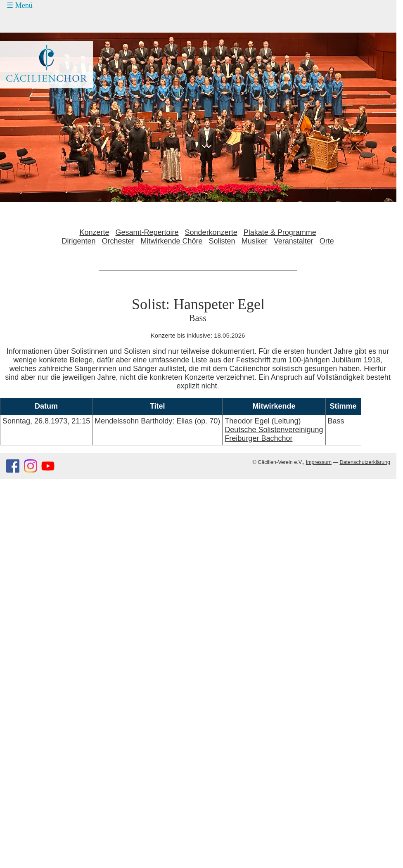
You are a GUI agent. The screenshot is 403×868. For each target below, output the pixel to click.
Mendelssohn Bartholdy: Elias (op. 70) (157, 421)
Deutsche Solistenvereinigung (274, 430)
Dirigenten (78, 241)
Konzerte (94, 232)
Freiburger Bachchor (258, 438)
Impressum (319, 462)
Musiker (255, 241)
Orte (327, 241)
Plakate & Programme (280, 232)
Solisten (222, 241)
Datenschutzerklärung (365, 462)
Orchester (118, 241)
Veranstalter (294, 241)
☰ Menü (20, 5)
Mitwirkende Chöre (172, 241)
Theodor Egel (247, 421)
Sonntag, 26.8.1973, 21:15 (46, 421)
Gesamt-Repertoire (147, 232)
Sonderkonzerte (211, 232)
